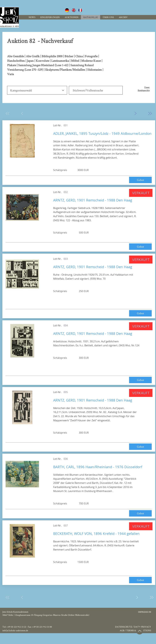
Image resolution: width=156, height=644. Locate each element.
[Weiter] (135, 113)
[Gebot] (140, 180)
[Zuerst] (8, 113)
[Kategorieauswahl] (37, 90)
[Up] (140, 631)
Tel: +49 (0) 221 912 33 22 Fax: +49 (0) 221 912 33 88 (27, 627)
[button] (123, 17)
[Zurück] (22, 113)
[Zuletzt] (150, 113)
